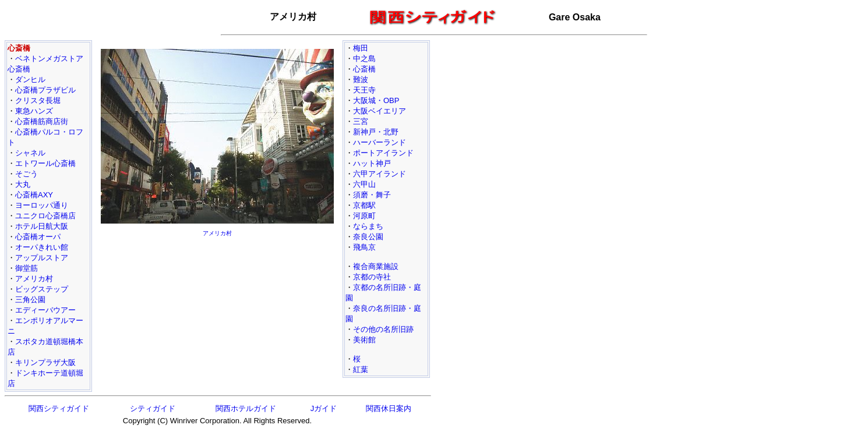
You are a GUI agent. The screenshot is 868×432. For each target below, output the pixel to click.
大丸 (23, 184)
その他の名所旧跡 (383, 329)
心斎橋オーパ (38, 237)
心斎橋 (364, 69)
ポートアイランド (383, 153)
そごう (27, 174)
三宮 (361, 121)
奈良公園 (368, 237)
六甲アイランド (380, 174)
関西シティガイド (59, 408)
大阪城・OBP (376, 100)
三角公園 (30, 300)
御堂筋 (27, 268)
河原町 (364, 216)
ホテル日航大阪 (42, 226)
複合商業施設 (376, 266)
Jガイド (324, 408)
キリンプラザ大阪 (45, 362)
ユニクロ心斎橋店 (45, 216)
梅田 (361, 48)
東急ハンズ (34, 111)
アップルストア (42, 258)
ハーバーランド (380, 142)
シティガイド (153, 408)
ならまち (368, 226)
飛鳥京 (364, 247)
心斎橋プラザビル (45, 90)
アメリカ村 (34, 279)
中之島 (364, 59)
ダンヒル (30, 79)
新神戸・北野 (376, 132)
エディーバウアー (45, 310)
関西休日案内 (389, 408)
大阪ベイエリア (380, 111)
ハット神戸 (372, 163)
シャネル (30, 153)
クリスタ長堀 (38, 100)
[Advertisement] (217, 323)
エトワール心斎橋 (45, 163)
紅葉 (361, 369)
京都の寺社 (372, 277)
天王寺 (364, 90)
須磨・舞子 (372, 195)
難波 (361, 79)
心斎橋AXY (34, 195)
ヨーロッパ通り (42, 205)
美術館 (364, 340)
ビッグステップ (42, 289)
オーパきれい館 (42, 247)
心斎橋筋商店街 (42, 121)
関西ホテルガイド (246, 408)
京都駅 (364, 205)
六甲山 (364, 184)
